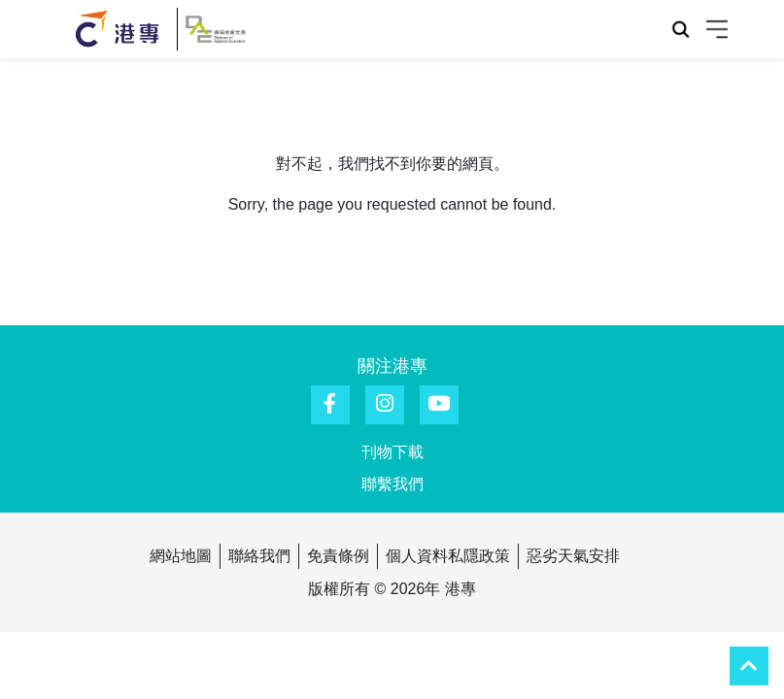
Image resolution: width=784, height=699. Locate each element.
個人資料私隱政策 (448, 556)
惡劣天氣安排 (573, 556)
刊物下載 (392, 452)
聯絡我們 (259, 556)
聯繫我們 (392, 484)
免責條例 (338, 556)
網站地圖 (181, 556)
